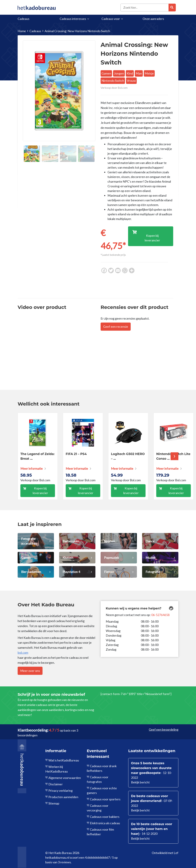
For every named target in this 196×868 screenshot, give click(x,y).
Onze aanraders (153, 19)
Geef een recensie (116, 327)
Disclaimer (56, 784)
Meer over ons (30, 671)
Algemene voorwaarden (65, 778)
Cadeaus (24, 19)
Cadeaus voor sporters (105, 799)
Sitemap (54, 803)
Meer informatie (32, 469)
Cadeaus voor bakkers (105, 817)
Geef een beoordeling (164, 729)
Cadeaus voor (111, 19)
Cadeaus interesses (73, 19)
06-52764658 (160, 615)
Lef (176, 853)
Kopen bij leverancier (40, 491)
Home (22, 31)
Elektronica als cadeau (105, 823)
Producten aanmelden (63, 797)
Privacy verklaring (60, 791)
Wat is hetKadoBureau (64, 760)
